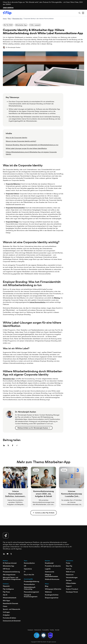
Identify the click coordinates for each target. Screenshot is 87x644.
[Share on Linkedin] (4, 445)
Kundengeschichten (52, 595)
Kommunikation (29, 563)
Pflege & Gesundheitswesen (51, 575)
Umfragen (6, 612)
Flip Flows (6, 592)
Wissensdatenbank (10, 598)
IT (25, 572)
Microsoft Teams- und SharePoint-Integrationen (12, 578)
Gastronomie (50, 572)
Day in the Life (29, 575)
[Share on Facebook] (13, 445)
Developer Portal (72, 592)
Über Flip (69, 566)
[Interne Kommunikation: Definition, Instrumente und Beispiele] (15, 487)
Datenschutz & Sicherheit (12, 621)
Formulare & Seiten (9, 618)
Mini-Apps (6, 601)
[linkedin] (4, 554)
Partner (69, 569)
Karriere (69, 580)
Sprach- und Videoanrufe (11, 609)
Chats (5, 606)
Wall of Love (70, 572)
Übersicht (6, 586)
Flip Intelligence (8, 589)
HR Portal (6, 569)
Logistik (48, 569)
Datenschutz (38, 630)
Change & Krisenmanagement (31, 596)
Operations (28, 569)
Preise (68, 563)
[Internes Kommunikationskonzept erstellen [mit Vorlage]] (72, 487)
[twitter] (11, 554)
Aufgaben (6, 615)
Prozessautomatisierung (11, 572)
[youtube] (8, 554)
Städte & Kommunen (52, 579)
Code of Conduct (72, 589)
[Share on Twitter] (9, 445)
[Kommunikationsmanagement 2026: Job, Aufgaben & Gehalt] (43, 487)
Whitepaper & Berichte (53, 589)
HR (25, 566)
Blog (9, 19)
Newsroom (70, 575)
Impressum (30, 630)
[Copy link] (17, 445)
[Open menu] (83, 13)
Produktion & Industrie (53, 566)
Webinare (48, 592)
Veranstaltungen (72, 577)
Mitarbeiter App (8, 566)
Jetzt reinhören (8, 8)
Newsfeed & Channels (10, 603)
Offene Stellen (71, 583)
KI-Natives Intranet (10, 563)
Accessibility (46, 630)
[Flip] (7, 13)
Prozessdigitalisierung (32, 581)
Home (5, 19)
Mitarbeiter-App (17, 19)
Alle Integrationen (9, 575)
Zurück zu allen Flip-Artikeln (44, 513)
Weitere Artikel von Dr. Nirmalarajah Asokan (34, 428)
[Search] (79, 13)
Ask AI (5, 595)
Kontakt (57, 630)
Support (69, 586)
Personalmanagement (31, 592)
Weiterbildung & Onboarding (30, 588)
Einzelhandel (49, 563)
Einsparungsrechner (52, 598)
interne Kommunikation (38, 302)
